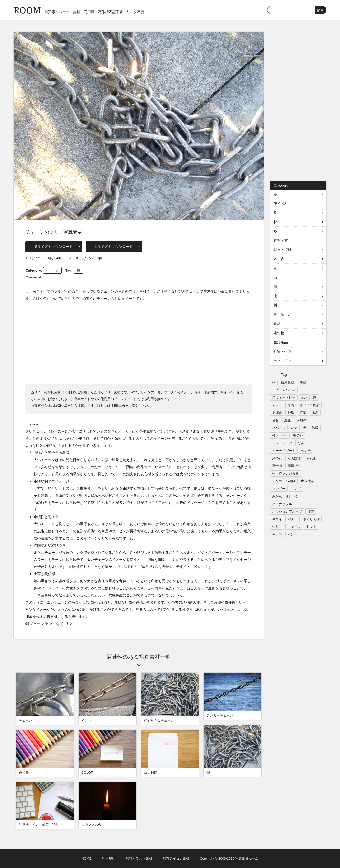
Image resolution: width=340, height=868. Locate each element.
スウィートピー (284, 397)
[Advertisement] (139, 343)
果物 (303, 382)
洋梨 (311, 511)
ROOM (27, 9)
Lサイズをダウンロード (114, 246)
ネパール (279, 428)
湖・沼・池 (282, 314)
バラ (284, 435)
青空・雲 (281, 240)
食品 (277, 324)
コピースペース (284, 390)
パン (291, 534)
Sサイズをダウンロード (54, 246)
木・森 (279, 259)
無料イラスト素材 (139, 858)
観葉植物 (288, 382)
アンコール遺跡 (284, 481)
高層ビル (294, 466)
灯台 (301, 443)
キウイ (277, 519)
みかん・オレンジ (285, 496)
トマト (311, 527)
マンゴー (279, 489)
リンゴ (296, 489)
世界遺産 (307, 481)
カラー (277, 405)
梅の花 (298, 435)
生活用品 (52, 270)
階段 (315, 428)
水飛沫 (301, 420)
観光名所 (281, 203)
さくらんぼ (311, 519)
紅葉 (303, 413)
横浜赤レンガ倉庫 (285, 473)
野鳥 (291, 413)
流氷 (304, 397)
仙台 (275, 420)
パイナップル (282, 504)
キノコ (277, 534)
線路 (291, 405)
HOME (87, 858)
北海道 (277, 413)
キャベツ (294, 527)
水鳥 (315, 413)
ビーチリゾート (284, 451)
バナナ (293, 519)
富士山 (277, 466)
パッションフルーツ (287, 511)
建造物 (279, 333)
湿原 (288, 420)
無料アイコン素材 (176, 858)
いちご (277, 527)
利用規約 (118, 405)
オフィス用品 (310, 405)
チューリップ (282, 443)
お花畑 (311, 458)
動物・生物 (282, 351)
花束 (294, 428)
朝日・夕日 (282, 250)
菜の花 (277, 458)
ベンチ (306, 451)
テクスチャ (282, 361)
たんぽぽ (294, 458)
